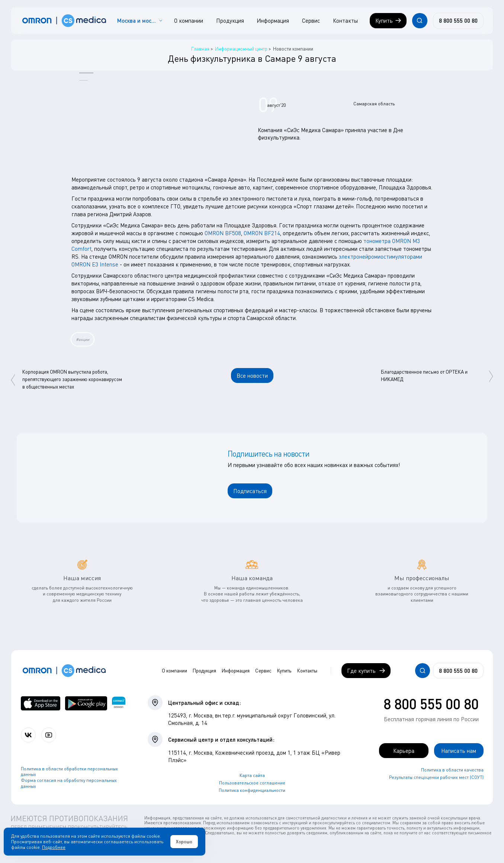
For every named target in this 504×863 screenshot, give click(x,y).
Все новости (252, 375)
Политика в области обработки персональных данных (69, 772)
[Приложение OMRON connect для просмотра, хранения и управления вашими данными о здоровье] (118, 704)
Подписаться (250, 491)
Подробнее (54, 847)
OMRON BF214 (262, 233)
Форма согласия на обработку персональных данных (69, 783)
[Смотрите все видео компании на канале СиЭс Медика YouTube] (49, 735)
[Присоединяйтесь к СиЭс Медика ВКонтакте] (28, 735)
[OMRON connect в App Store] (41, 704)
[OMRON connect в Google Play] (86, 704)
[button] (86, 73)
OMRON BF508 (223, 233)
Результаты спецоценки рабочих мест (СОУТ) (436, 777)
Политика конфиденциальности (252, 790)
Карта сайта (252, 775)
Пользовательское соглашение (252, 783)
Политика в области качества (452, 770)
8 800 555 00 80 (431, 704)
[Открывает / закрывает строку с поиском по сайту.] (420, 20)
